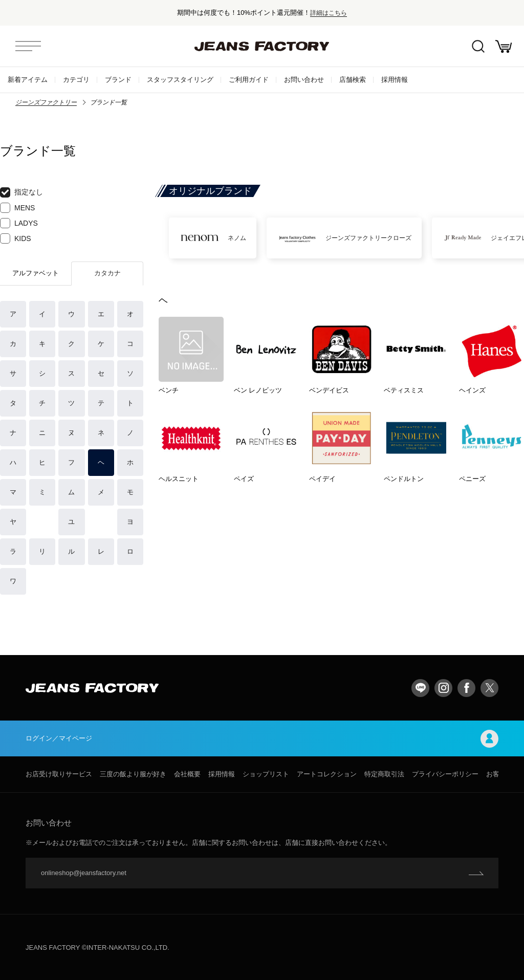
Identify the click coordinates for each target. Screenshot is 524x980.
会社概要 (187, 774)
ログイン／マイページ (262, 739)
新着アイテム (28, 80)
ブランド (118, 80)
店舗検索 (353, 80)
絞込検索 (478, 46)
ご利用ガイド (249, 80)
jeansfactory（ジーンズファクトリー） (262, 46)
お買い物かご (504, 46)
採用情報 (395, 80)
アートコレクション (327, 774)
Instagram (443, 688)
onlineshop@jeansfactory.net (84, 873)
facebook (466, 688)
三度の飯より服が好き (133, 774)
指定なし (21, 192)
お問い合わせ (304, 80)
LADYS (19, 223)
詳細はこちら (329, 13)
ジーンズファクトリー (46, 102)
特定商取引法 (384, 774)
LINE (420, 688)
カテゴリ (76, 80)
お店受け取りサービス (59, 774)
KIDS (16, 238)
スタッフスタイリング (180, 80)
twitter (489, 688)
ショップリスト (266, 774)
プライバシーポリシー (445, 774)
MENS (17, 208)
